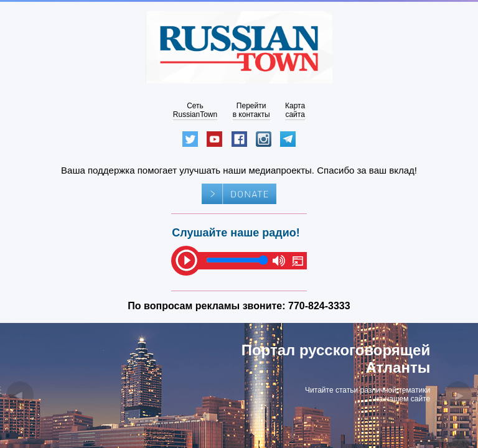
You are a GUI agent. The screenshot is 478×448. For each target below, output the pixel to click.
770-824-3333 (319, 306)
